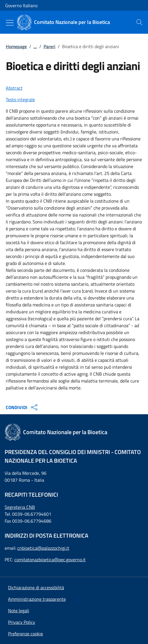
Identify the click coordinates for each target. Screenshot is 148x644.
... (35, 46)
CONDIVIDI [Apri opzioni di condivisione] (22, 407)
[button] (26, 634)
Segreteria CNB (20, 507)
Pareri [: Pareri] (49, 46)
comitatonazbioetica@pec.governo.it (50, 560)
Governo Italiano (21, 5)
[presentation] (139, 22)
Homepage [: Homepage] (16, 46)
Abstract (14, 88)
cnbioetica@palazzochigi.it (43, 548)
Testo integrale (20, 99)
